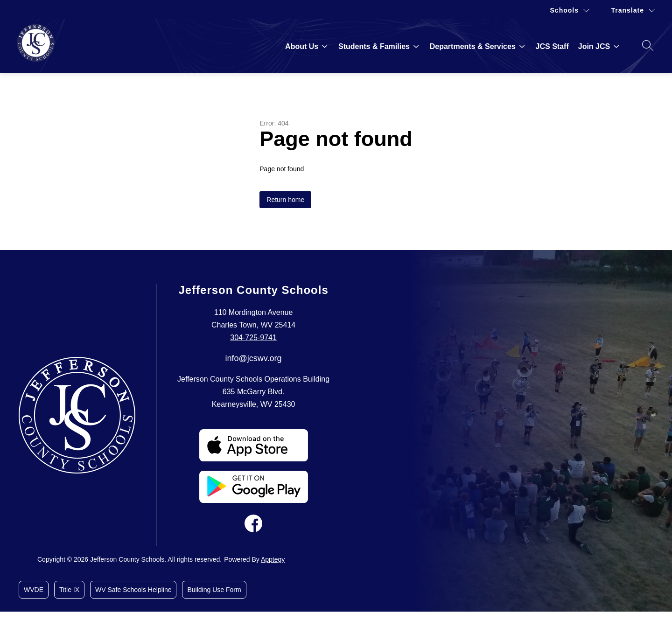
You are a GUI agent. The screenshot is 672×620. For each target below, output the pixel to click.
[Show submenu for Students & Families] (374, 47)
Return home (285, 200)
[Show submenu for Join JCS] (594, 47)
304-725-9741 (253, 338)
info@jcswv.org (254, 358)
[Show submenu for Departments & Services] (473, 47)
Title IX (69, 590)
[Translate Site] (633, 10)
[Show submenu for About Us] (302, 47)
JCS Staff (552, 46)
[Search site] (648, 45)
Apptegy (273, 559)
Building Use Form (214, 590)
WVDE (34, 590)
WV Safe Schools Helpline (133, 590)
